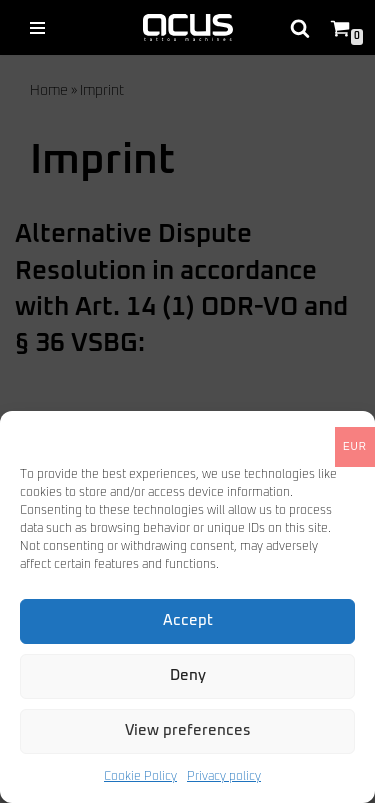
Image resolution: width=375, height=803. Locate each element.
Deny (188, 675)
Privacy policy (224, 777)
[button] (345, 436)
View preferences (188, 730)
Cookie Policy (140, 777)
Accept (188, 620)
